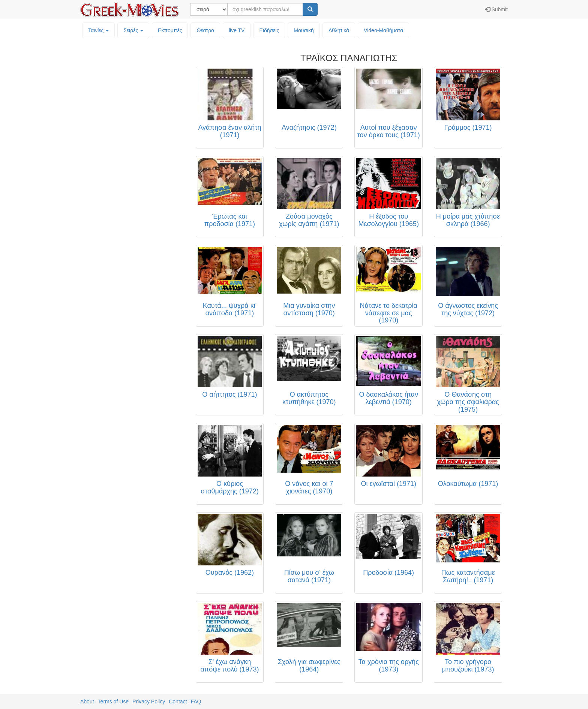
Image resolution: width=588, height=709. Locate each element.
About (87, 702)
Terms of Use (113, 702)
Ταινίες (98, 30)
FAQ (196, 702)
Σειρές (133, 30)
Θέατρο (205, 30)
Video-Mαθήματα (383, 30)
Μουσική (304, 30)
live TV (237, 30)
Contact (178, 702)
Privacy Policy (149, 702)
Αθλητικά (339, 30)
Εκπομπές (170, 30)
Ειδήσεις (269, 30)
